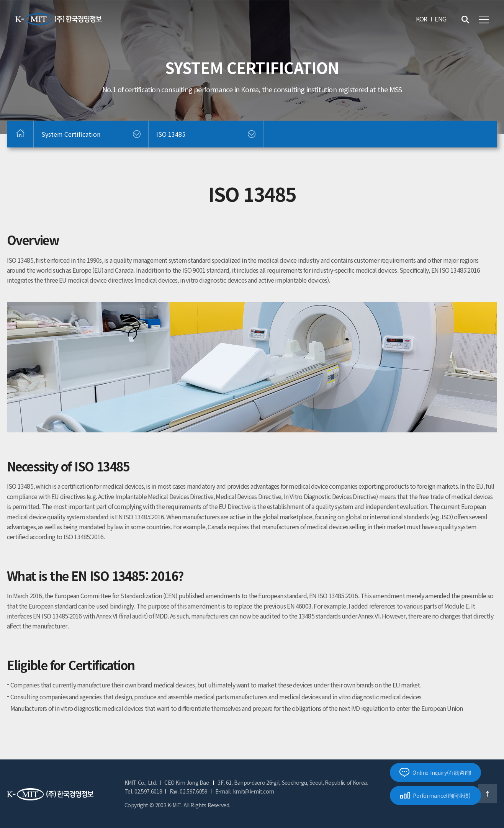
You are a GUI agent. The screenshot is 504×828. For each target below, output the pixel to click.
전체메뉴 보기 (484, 20)
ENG (440, 19)
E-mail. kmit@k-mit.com (245, 791)
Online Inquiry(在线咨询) (435, 772)
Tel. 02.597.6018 (143, 791)
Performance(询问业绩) (435, 795)
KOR (422, 19)
